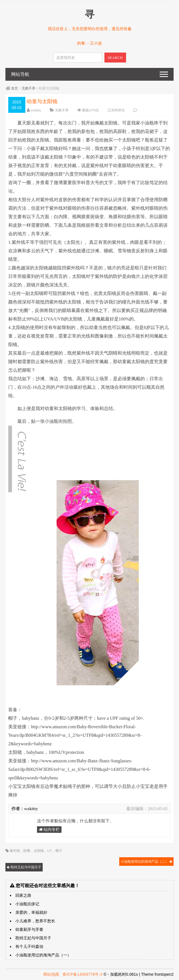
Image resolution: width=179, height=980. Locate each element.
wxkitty (36, 110)
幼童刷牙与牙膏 (29, 930)
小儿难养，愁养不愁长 (35, 921)
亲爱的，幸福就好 (31, 913)
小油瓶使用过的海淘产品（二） (146, 862)
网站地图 (51, 974)
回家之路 (23, 895)
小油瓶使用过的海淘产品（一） (43, 955)
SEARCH (115, 58)
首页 (15, 88)
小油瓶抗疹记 (27, 904)
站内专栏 (49, 830)
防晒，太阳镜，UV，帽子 (43, 851)
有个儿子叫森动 (29, 947)
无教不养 (28, 88)
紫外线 (15, 851)
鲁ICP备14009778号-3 (83, 974)
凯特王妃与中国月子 (24, 867)
